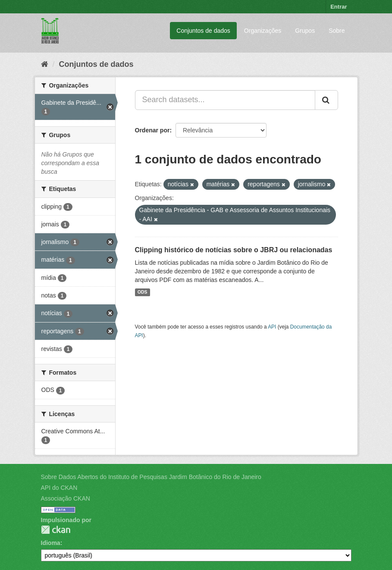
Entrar (339, 7)
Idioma (51, 543)
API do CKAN (59, 488)
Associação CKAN (66, 498)
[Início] (45, 64)
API (272, 327)
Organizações (263, 31)
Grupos (305, 31)
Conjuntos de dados (203, 31)
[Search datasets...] (225, 100)
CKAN (56, 530)
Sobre (337, 31)
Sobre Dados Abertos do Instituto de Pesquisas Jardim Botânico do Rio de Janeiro (151, 477)
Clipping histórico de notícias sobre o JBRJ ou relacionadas (234, 250)
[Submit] (326, 100)
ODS (143, 292)
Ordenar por (152, 130)
